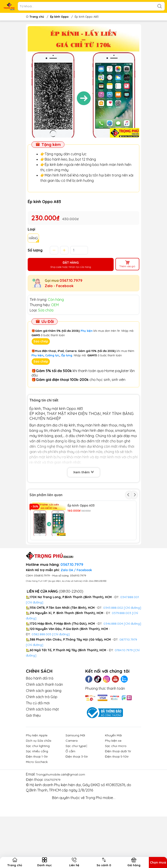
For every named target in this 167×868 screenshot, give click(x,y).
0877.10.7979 (128, 679)
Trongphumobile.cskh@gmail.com (64, 813)
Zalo (49, 288)
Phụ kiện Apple (37, 774)
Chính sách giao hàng (44, 730)
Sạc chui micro (116, 785)
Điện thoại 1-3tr (37, 796)
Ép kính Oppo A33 (81, 507)
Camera (72, 780)
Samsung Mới (75, 774)
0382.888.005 (42, 673)
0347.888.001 (130, 636)
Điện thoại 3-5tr (77, 796)
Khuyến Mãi (113, 774)
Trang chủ (35, 17)
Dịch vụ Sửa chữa (39, 780)
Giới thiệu (33, 755)
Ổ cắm (70, 790)
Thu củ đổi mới (38, 742)
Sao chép (41, 343)
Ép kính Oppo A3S (81, 547)
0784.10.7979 (124, 689)
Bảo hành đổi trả (40, 717)
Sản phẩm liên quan (46, 497)
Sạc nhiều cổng (37, 790)
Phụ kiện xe (113, 780)
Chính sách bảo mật (42, 748)
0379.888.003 (121, 652)
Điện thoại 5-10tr (117, 796)
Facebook (65, 288)
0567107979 (53, 819)
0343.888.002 (113, 647)
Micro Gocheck (37, 801)
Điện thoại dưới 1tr (118, 790)
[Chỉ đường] (35, 684)
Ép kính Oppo (59, 17)
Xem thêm (84, 474)
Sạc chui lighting (38, 785)
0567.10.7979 (71, 282)
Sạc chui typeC (77, 785)
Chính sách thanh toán (44, 724)
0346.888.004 (113, 663)
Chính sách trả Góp (42, 736)
